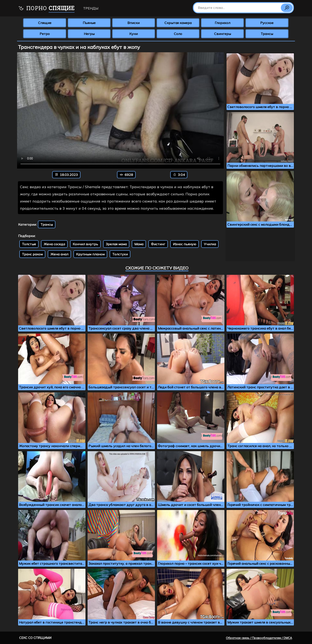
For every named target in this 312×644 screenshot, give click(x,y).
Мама (139, 244)
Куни (133, 34)
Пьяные (89, 23)
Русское (267, 23)
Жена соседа (54, 244)
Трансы (267, 34)
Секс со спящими (35, 638)
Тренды (91, 8)
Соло (178, 34)
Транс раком (32, 254)
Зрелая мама (116, 244)
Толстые (29, 244)
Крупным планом (90, 254)
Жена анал (59, 254)
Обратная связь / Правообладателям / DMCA (259, 638)
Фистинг (158, 244)
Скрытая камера (178, 23)
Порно (46, 9)
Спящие (45, 23)
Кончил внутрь (85, 244)
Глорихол (223, 23)
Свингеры (223, 34)
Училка (210, 244)
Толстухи (120, 254)
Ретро (45, 34)
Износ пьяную (185, 244)
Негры (89, 34)
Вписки (133, 23)
